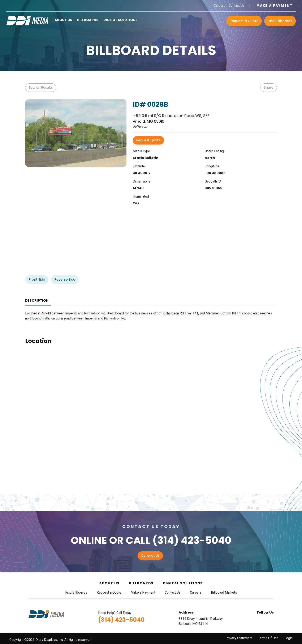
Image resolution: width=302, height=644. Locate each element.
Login (288, 638)
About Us (63, 20)
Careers (219, 6)
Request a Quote (244, 21)
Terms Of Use (268, 638)
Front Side (37, 279)
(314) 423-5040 (192, 540)
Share (269, 87)
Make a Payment (275, 6)
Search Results (41, 87)
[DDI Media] (27, 20)
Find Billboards (280, 21)
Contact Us (237, 6)
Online (89, 540)
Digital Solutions (120, 20)
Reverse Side (65, 279)
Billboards (88, 20)
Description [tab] (37, 300)
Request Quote (148, 140)
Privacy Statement (239, 638)
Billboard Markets (224, 592)
